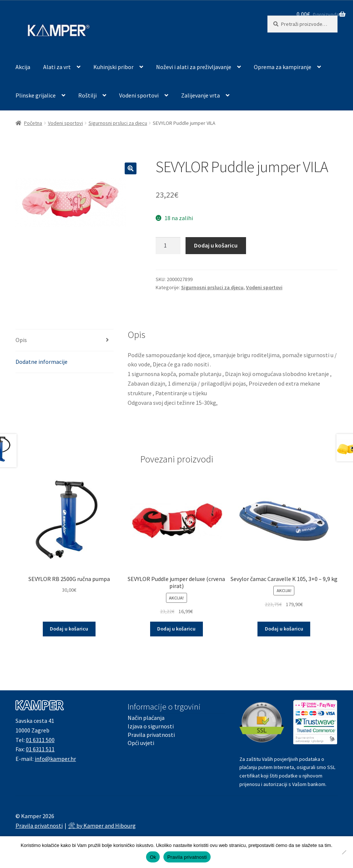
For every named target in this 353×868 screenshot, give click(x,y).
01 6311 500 (40, 740)
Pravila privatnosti (151, 735)
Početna (33, 123)
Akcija (23, 67)
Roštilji (87, 95)
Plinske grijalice (36, 95)
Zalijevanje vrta (200, 95)
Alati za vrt (57, 67)
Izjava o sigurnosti (151, 726)
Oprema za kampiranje (283, 67)
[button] (131, 168)
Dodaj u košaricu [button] (69, 629)
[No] (344, 852)
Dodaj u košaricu (216, 245)
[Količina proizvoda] (168, 246)
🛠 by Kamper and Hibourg (102, 826)
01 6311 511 (40, 749)
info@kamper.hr (55, 759)
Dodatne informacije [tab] (41, 362)
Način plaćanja (146, 718)
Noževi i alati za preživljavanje (194, 67)
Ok (153, 857)
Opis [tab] (21, 340)
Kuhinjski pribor (113, 67)
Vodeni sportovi (139, 95)
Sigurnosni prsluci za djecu (118, 123)
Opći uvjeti (141, 743)
